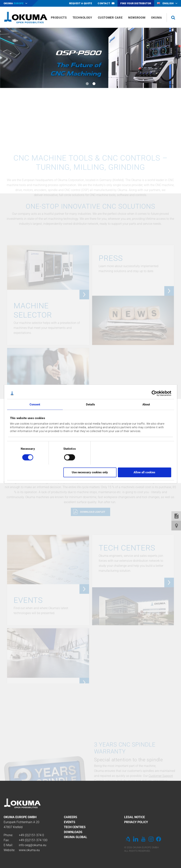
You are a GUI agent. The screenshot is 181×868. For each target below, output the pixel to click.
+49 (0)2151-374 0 (31, 835)
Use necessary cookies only (90, 472)
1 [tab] (87, 84)
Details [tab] (91, 404)
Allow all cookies (144, 472)
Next (173, 58)
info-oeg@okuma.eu (33, 845)
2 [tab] (94, 84)
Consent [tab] (35, 404)
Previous (8, 58)
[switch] (67, 457)
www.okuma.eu (29, 850)
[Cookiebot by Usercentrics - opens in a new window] (154, 393)
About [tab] (146, 404)
